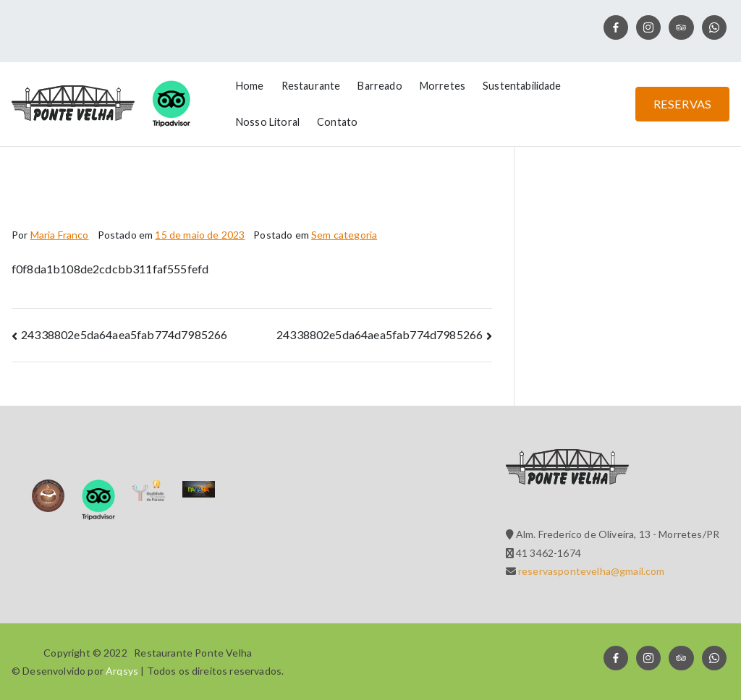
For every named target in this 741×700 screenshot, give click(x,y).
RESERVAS (682, 104)
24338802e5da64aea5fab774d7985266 (124, 334)
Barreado (380, 86)
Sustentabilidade (522, 86)
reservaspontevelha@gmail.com (590, 571)
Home (250, 86)
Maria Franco (60, 235)
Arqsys (122, 671)
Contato (337, 122)
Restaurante (311, 86)
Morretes (443, 86)
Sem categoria (344, 235)
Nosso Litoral (268, 122)
